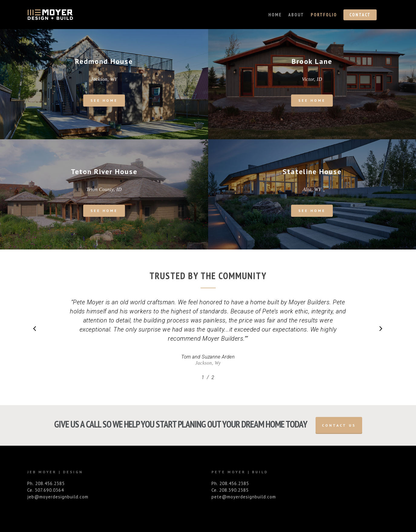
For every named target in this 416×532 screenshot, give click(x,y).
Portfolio (324, 15)
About (296, 15)
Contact (360, 15)
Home (275, 15)
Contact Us (339, 425)
